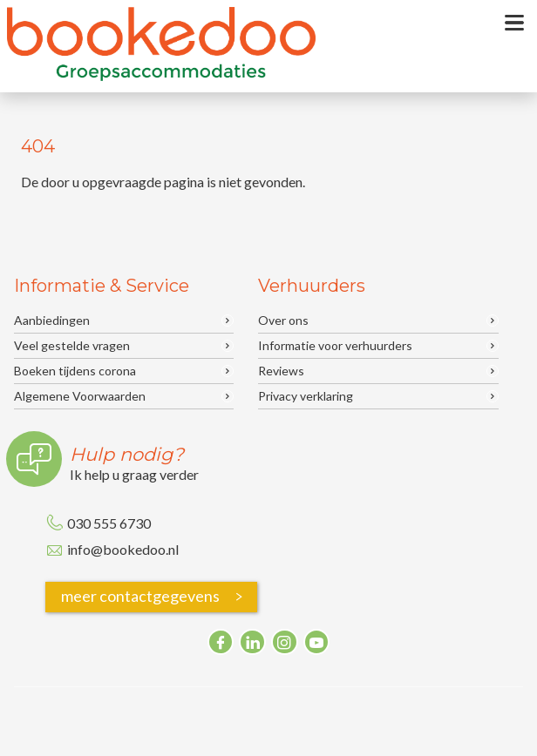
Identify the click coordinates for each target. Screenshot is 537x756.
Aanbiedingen (52, 321)
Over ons (283, 321)
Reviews (281, 371)
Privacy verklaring (306, 396)
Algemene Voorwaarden (80, 396)
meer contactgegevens (155, 597)
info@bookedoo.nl (123, 549)
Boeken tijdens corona (75, 371)
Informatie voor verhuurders (335, 346)
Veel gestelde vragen (72, 346)
